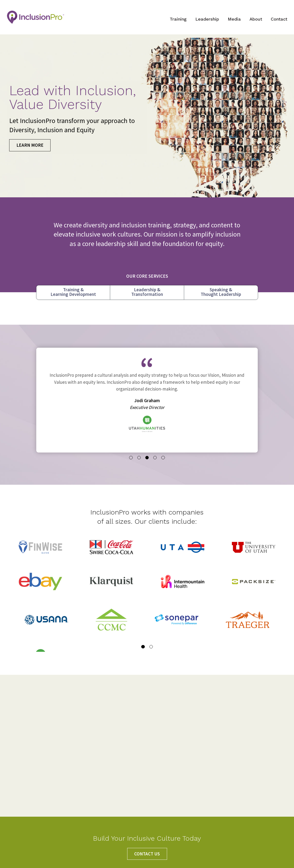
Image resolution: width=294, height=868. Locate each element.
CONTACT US (147, 854)
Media (232, 22)
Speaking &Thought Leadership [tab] (221, 297)
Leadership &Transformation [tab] (147, 297)
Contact (277, 22)
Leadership (205, 22)
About (253, 22)
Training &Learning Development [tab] (73, 297)
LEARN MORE (30, 150)
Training (176, 22)
